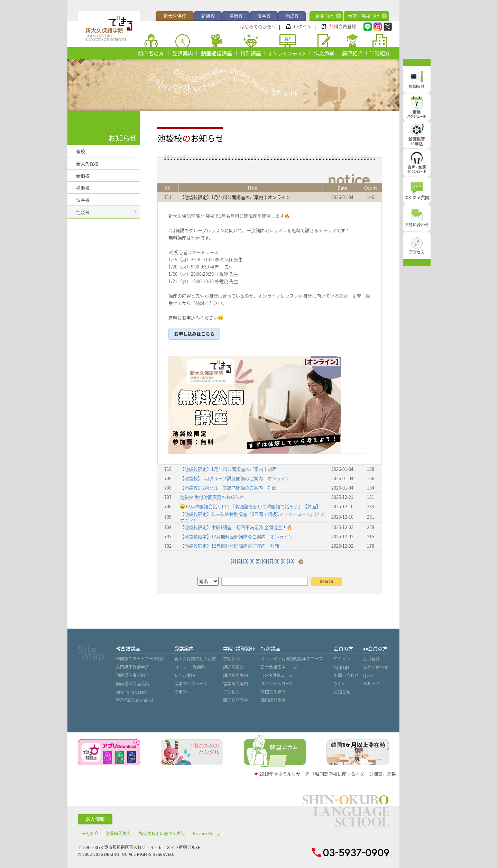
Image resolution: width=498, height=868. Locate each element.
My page (342, 667)
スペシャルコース (277, 684)
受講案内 (183, 53)
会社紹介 (90, 833)
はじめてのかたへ (258, 26)
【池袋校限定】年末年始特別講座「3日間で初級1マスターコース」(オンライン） (252, 517)
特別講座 (251, 53)
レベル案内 (185, 675)
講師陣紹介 (233, 667)
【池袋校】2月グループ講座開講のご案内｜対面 (228, 488)
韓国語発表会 (236, 700)
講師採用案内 (236, 675)
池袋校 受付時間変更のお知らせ (212, 497)
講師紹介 (352, 53)
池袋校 (292, 16)
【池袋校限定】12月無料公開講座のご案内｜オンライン (236, 536)
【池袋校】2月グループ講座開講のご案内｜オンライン (235, 478)
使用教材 (183, 692)
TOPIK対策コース (277, 675)
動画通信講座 (216, 53)
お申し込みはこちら (194, 334)
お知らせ (342, 692)
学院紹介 (380, 53)
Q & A (339, 684)
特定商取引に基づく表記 (162, 833)
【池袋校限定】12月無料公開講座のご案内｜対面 (229, 546)
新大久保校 (175, 16)
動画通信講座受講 (132, 684)
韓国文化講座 (273, 692)
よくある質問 (417, 198)
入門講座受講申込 (132, 667)
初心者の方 (151, 53)
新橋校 (208, 16)
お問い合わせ (346, 675)
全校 (81, 151)
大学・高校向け (364, 16)
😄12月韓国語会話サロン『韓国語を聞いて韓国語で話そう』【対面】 (250, 506)
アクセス (231, 692)
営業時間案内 (236, 684)
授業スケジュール (191, 684)
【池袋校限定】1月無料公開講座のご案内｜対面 (228, 469)
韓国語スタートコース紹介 (141, 659)
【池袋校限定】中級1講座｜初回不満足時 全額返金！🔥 (236, 527)
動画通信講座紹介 (132, 675)
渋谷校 (264, 16)
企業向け (324, 16)
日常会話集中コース (279, 667)
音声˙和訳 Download (135, 700)
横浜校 (236, 16)
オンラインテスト (287, 53)
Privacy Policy (206, 833)
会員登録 (343, 26)
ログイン (303, 26)
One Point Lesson (132, 692)
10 (290, 561)
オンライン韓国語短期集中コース (292, 659)
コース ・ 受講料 (190, 667)
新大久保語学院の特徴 (195, 659)
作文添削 (324, 53)
